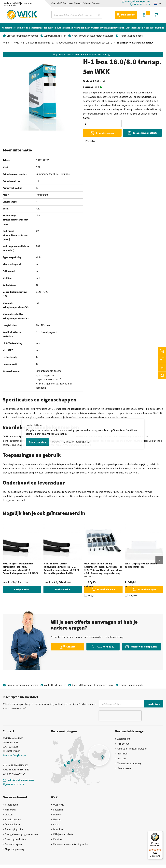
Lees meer (68, 442)
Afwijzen (56, 442)
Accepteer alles (37, 442)
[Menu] (161, 833)
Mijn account (128, 15)
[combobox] (77, 15)
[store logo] (16, 14)
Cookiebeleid (83, 442)
